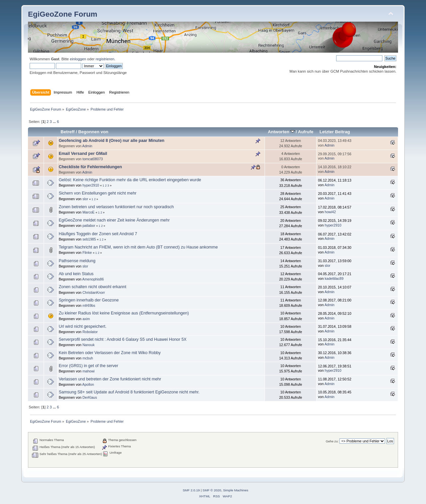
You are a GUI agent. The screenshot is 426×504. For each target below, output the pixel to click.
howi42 (330, 212)
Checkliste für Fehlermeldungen (90, 167)
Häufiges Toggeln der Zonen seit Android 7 (98, 234)
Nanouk (89, 345)
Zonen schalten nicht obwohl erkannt (92, 287)
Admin (87, 146)
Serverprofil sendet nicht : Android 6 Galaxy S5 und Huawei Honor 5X (122, 339)
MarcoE (89, 212)
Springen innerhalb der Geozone (89, 300)
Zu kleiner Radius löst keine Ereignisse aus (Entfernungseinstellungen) (124, 313)
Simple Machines (236, 490)
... (55, 122)
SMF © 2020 (212, 490)
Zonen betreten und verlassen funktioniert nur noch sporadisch (116, 207)
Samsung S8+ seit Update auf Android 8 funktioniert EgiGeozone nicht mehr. (129, 392)
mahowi (89, 371)
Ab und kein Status (76, 274)
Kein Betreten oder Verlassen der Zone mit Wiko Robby (109, 353)
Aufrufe (306, 132)
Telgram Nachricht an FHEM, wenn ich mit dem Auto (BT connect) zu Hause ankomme (138, 247)
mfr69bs (89, 305)
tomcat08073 (93, 159)
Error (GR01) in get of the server (88, 366)
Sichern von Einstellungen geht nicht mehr (98, 193)
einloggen (78, 59)
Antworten (281, 132)
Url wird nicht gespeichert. (82, 326)
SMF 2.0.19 (191, 490)
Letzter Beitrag (335, 132)
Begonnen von (93, 132)
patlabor (89, 226)
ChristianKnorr (94, 292)
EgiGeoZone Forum (63, 14)
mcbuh (88, 358)
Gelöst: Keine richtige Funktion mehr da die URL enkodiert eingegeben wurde (130, 180)
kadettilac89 (334, 278)
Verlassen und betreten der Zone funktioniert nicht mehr (110, 379)
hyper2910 (91, 185)
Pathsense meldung (77, 261)
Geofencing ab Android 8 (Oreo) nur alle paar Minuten (111, 141)
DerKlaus (90, 397)
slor (85, 199)
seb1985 (89, 239)
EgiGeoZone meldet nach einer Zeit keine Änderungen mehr (114, 220)
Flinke (87, 252)
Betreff (68, 132)
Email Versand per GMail (83, 154)
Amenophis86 (93, 279)
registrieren (105, 59)
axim (86, 319)
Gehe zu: (332, 441)
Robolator (90, 332)
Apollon (88, 384)
